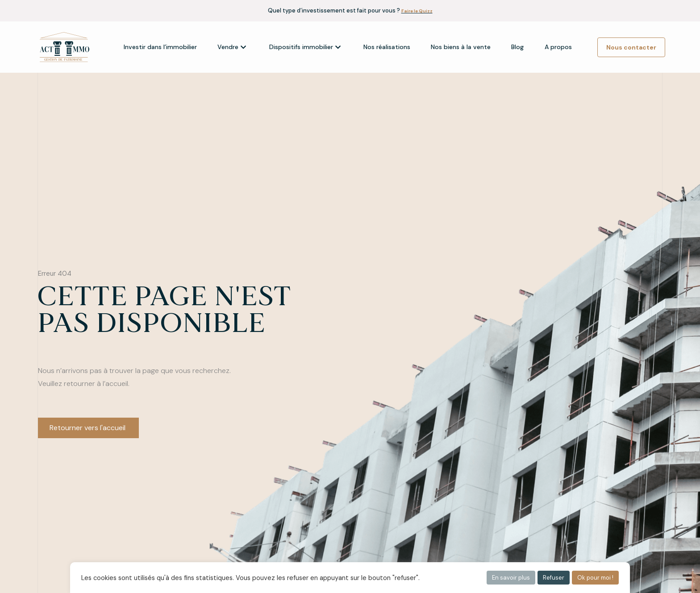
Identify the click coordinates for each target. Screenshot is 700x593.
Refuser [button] (554, 578)
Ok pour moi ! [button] (595, 578)
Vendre (232, 47)
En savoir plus (511, 578)
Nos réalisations (387, 47)
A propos (558, 47)
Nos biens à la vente (461, 47)
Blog (517, 47)
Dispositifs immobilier (305, 47)
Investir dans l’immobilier (160, 47)
